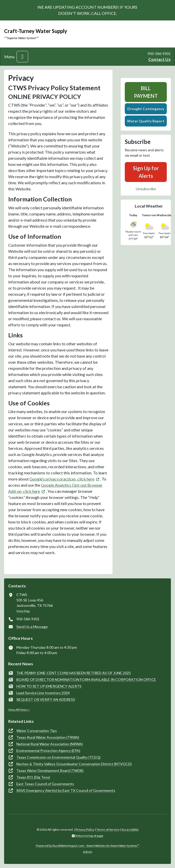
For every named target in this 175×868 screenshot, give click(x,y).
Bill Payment (146, 92)
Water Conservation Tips (37, 731)
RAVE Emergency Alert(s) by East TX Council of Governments (66, 790)
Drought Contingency (146, 109)
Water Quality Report (146, 121)
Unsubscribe (146, 189)
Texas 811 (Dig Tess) (33, 777)
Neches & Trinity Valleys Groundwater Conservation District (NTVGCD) (74, 764)
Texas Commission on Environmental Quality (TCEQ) (58, 757)
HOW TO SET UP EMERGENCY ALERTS (49, 686)
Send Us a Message (32, 627)
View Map (23, 611)
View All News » (19, 710)
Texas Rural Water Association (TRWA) (48, 737)
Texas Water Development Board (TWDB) (50, 770)
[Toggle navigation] (22, 57)
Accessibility (130, 830)
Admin (88, 852)
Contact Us (159, 59)
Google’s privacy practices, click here (62, 479)
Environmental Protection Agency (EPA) (48, 751)
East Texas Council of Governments (45, 784)
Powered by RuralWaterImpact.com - (87, 846)
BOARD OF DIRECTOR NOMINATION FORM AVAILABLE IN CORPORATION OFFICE (86, 679)
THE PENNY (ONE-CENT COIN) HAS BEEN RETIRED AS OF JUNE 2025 (74, 673)
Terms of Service (108, 830)
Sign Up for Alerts (146, 172)
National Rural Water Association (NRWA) (50, 744)
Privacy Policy (85, 830)
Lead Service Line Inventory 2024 (43, 693)
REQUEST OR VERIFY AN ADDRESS (46, 699)
